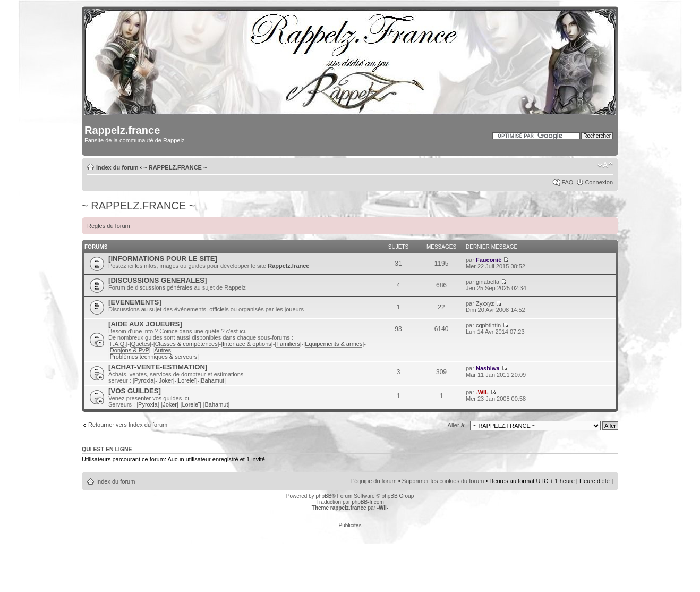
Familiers (288, 344)
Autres (163, 350)
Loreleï (187, 380)
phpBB (323, 496)
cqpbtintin (488, 325)
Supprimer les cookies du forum (443, 481)
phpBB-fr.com (368, 502)
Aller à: (457, 425)
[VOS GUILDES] (135, 391)
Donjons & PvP (130, 350)
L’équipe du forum (373, 481)
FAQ (567, 182)
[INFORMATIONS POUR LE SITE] (163, 259)
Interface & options (247, 344)
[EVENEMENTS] (135, 302)
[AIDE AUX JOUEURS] (145, 324)
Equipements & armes (334, 344)
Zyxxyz (485, 303)
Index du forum (117, 167)
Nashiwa (488, 368)
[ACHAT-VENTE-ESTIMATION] (158, 367)
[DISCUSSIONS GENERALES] (157, 280)
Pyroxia (144, 380)
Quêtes (140, 344)
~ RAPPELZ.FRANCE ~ (175, 167)
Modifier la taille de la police (605, 165)
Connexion (599, 182)
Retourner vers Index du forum (128, 425)
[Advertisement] (350, 552)
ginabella (488, 282)
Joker (166, 380)
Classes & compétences (186, 344)
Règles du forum (109, 226)
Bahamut (212, 380)
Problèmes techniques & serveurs (153, 357)
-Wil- (482, 392)
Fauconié (489, 260)
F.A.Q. (118, 344)
